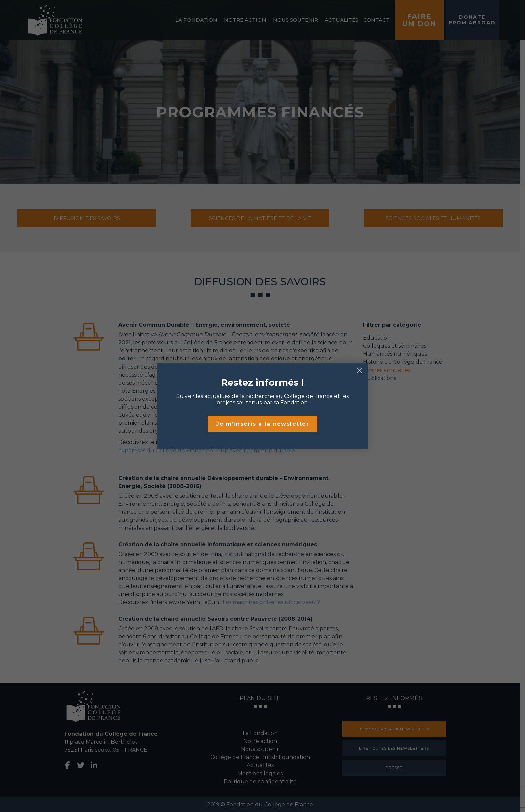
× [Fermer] (359, 371)
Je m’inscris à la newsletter (262, 424)
